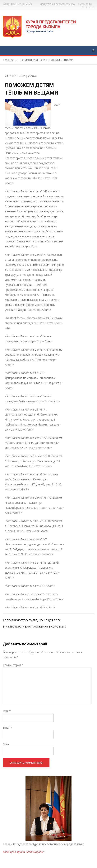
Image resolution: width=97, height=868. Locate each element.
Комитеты (85, 4)
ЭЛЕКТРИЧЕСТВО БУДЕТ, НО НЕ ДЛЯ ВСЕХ (33, 620)
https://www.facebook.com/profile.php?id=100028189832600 (83, 8)
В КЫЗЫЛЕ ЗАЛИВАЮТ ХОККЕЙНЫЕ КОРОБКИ (33, 626)
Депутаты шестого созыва (57, 4)
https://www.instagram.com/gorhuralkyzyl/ (94, 8)
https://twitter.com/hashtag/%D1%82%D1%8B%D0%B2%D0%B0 (86, 8)
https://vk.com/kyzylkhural (90, 8)
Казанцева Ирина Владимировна (24, 852)
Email (7, 728)
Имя (7, 711)
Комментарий (13, 665)
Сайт (6, 744)
